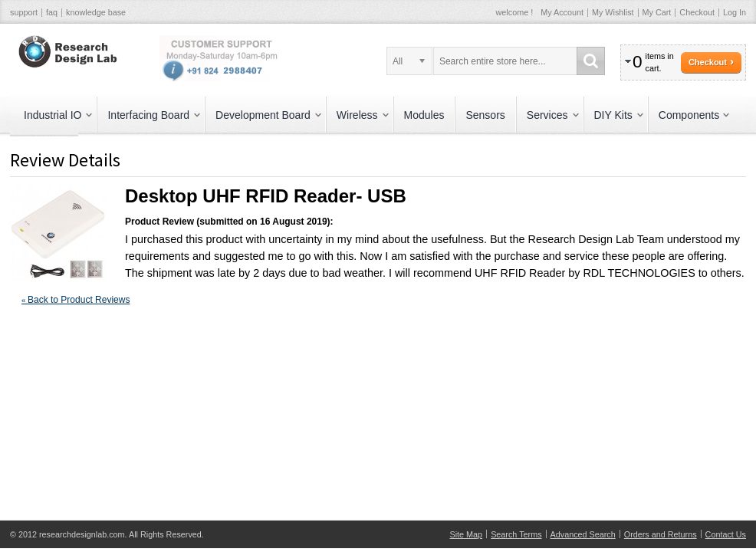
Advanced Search (583, 534)
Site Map (467, 534)
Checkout (697, 12)
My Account (562, 12)
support (24, 12)
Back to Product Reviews (76, 300)
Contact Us (726, 534)
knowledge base (96, 12)
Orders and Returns (661, 534)
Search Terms (516, 534)
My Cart (657, 12)
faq (52, 12)
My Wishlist (613, 12)
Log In (735, 12)
